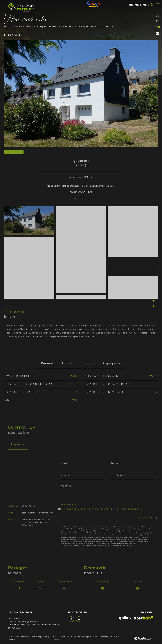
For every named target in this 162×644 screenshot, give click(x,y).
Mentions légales (85, 637)
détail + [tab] (68, 363)
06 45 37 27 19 (29, 506)
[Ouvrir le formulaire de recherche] (140, 5)
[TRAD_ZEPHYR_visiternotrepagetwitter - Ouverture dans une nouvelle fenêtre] (78, 619)
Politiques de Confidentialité (92, 545)
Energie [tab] (88, 363)
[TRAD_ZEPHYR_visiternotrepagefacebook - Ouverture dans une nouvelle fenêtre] (71, 619)
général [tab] (47, 363)
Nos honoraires (59, 637)
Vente (36, 27)
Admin (96, 637)
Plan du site (72, 637)
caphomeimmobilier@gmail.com (37, 513)
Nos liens (105, 637)
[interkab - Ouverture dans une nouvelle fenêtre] (143, 618)
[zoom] (29, 208)
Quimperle (46, 27)
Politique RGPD (116, 637)
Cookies (56, 640)
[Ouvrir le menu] (158, 5)
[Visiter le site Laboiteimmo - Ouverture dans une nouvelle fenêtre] (143, 639)
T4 (63, 27)
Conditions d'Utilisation (112, 545)
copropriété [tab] (112, 363)
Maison (57, 27)
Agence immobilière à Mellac (18, 27)
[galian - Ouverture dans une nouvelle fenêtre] (125, 619)
